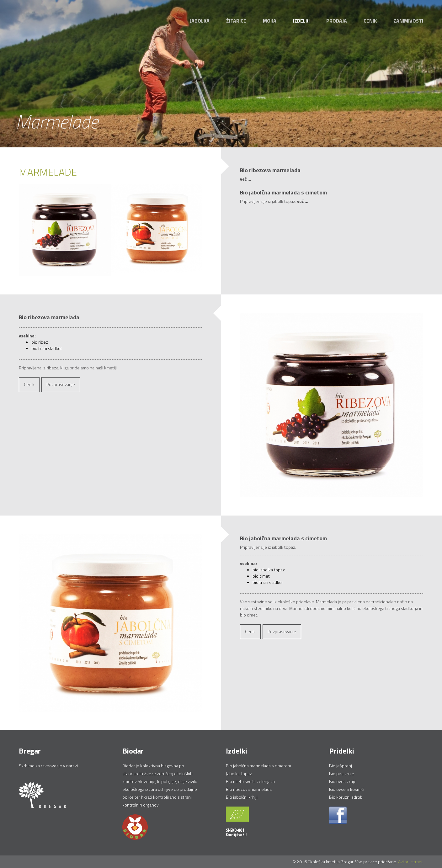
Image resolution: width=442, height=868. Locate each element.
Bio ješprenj (341, 766)
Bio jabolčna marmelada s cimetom (258, 766)
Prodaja (337, 21)
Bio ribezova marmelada (249, 789)
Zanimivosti (408, 21)
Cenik (370, 21)
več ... (246, 179)
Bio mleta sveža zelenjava (250, 781)
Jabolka (200, 21)
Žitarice (236, 21)
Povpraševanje (61, 384)
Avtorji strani (410, 862)
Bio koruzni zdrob (346, 797)
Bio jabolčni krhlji (242, 797)
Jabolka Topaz (239, 773)
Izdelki (301, 21)
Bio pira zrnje (342, 773)
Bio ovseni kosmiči (347, 789)
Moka (270, 21)
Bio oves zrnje (343, 781)
